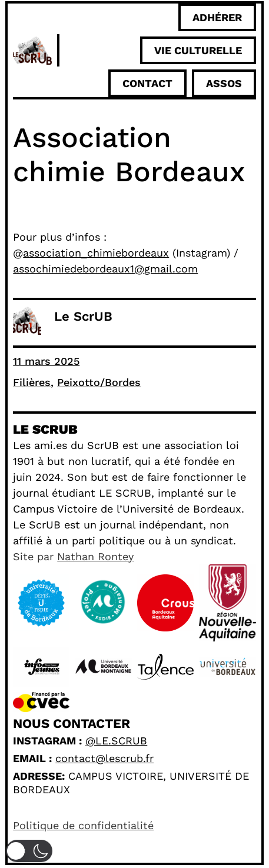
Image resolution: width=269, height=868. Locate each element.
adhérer (217, 17)
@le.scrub (116, 741)
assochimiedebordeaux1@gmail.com (105, 269)
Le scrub (45, 429)
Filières (32, 382)
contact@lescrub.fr (104, 758)
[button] (29, 851)
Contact (147, 83)
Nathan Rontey (95, 556)
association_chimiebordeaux (96, 253)
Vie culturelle (198, 50)
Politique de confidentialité (83, 825)
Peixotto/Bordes (99, 382)
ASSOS (224, 83)
